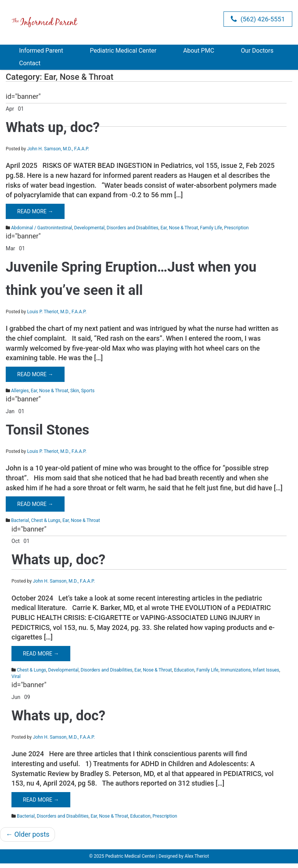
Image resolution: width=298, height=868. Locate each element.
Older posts (28, 834)
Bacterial (20, 520)
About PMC (199, 51)
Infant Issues (266, 670)
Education (184, 670)
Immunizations (236, 670)
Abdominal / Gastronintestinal (42, 228)
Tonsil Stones (48, 430)
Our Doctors (257, 51)
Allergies (20, 391)
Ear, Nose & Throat (179, 228)
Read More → (35, 211)
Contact (30, 63)
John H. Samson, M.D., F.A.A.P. (58, 149)
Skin (75, 391)
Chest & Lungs (46, 520)
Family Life (211, 228)
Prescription (236, 228)
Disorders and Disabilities (132, 228)
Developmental (89, 228)
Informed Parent (41, 51)
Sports (88, 391)
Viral (16, 676)
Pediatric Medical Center (123, 51)
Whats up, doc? (53, 127)
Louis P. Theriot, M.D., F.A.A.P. (57, 312)
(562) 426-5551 (258, 19)
